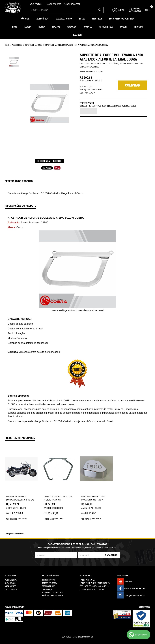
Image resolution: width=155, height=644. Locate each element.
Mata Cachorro (64, 19)
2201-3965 (55, 4)
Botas (82, 19)
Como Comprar (49, 567)
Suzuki (124, 27)
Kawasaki (72, 27)
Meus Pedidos (36, 4)
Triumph (139, 27)
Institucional (11, 562)
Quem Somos (10, 570)
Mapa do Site (10, 573)
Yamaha (88, 27)
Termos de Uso (49, 573)
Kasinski (78, 35)
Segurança (47, 576)
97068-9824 (74, 4)
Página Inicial (11, 567)
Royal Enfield (106, 27)
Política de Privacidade (53, 582)
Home (27, 19)
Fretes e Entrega (50, 570)
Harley (28, 27)
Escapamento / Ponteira (122, 19)
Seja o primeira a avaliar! (91, 71)
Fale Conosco (11, 576)
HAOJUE (56, 27)
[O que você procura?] (100, 10)
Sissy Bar (97, 19)
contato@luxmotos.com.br (92, 576)
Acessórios (43, 19)
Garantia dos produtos (53, 579)
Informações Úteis (50, 562)
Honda (42, 27)
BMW (15, 27)
